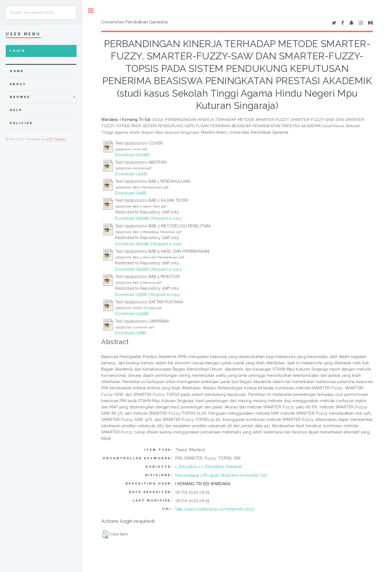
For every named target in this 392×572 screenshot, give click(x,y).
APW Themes (56, 139)
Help (16, 110)
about (18, 84)
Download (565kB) (132, 218)
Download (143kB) (132, 314)
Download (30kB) (131, 174)
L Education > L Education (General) (209, 467)
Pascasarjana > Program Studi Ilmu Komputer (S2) (221, 475)
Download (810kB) (132, 244)
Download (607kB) (132, 155)
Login (18, 51)
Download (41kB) (131, 193)
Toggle (91, 11)
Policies (21, 123)
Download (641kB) (132, 269)
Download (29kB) (131, 295)
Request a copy (167, 218)
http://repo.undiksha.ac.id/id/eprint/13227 (215, 509)
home (17, 71)
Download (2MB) (131, 333)
